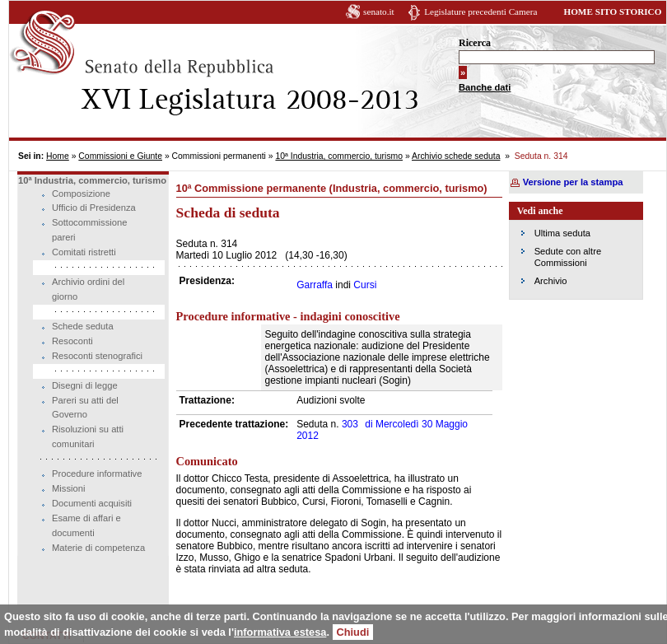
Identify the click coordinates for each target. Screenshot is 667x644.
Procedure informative (97, 474)
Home (58, 156)
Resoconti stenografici (97, 356)
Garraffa (315, 285)
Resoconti (72, 341)
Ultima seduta (562, 233)
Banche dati (485, 87)
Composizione (81, 194)
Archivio (551, 281)
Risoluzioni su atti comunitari (88, 436)
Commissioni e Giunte (120, 156)
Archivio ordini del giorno (88, 289)
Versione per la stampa (573, 182)
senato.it (379, 12)
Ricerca (475, 43)
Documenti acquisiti (92, 503)
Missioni (68, 488)
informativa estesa (280, 632)
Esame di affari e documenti (86, 525)
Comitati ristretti (84, 252)
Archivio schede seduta (456, 156)
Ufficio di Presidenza (94, 208)
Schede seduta (83, 326)
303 (350, 424)
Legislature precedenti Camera (480, 12)
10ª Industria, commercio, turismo (339, 156)
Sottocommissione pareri (89, 230)
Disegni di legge (85, 385)
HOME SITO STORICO (612, 12)
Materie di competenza (98, 548)
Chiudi (353, 632)
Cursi (365, 285)
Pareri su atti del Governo (85, 408)
